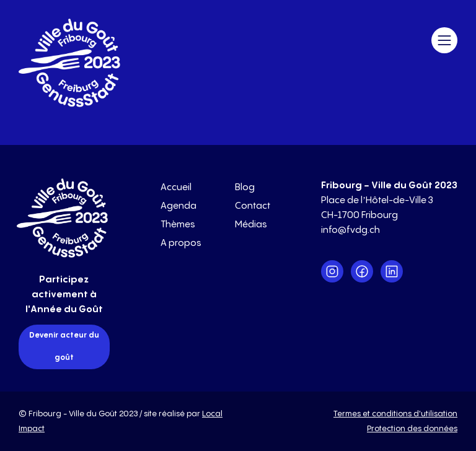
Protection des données (412, 429)
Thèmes (178, 225)
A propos (181, 243)
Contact (253, 206)
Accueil (176, 187)
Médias (251, 225)
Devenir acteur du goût (64, 347)
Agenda (178, 206)
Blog (245, 187)
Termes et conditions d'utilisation (395, 414)
